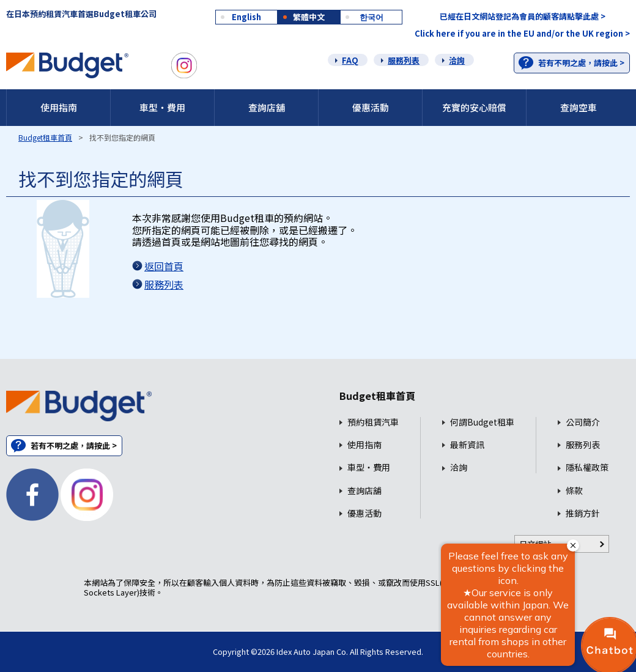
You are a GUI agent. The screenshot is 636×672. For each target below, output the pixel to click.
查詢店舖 (267, 107)
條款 (574, 491)
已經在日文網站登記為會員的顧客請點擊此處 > (523, 16)
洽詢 (457, 60)
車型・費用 (162, 107)
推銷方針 (583, 513)
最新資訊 (467, 445)
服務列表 (404, 60)
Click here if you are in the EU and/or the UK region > (522, 33)
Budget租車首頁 (45, 137)
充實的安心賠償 (474, 107)
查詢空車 (579, 107)
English (246, 17)
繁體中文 (309, 17)
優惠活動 (371, 107)
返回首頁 (164, 266)
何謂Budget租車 (482, 422)
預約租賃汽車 (373, 422)
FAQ (350, 60)
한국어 (372, 17)
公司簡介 (583, 422)
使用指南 (59, 107)
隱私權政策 (587, 467)
